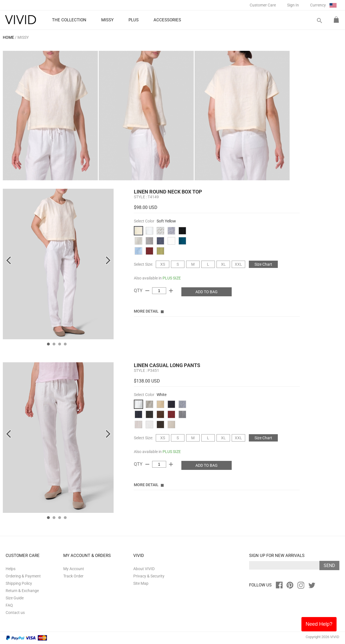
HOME (8, 37)
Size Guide (15, 598)
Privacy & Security (149, 576)
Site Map (141, 583)
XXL (238, 264)
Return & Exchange (22, 591)
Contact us (15, 613)
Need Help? (319, 624)
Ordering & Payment (23, 576)
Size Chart (263, 264)
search (319, 21)
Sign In (293, 5)
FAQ (9, 605)
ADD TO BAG (207, 292)
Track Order (73, 576)
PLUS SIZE (172, 278)
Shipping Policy (19, 583)
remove (147, 291)
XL (223, 264)
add (171, 291)
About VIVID (144, 569)
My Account (74, 569)
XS (163, 264)
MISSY (23, 37)
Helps (11, 569)
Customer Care (263, 5)
